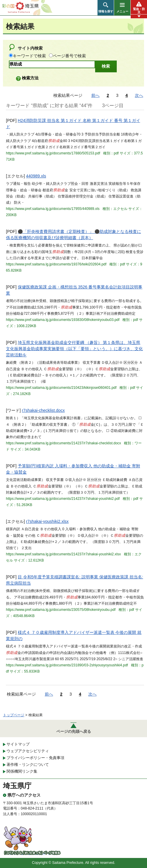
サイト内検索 (30, 48)
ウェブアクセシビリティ (28, 751)
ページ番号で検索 (69, 56)
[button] (106, 8)
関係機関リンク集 (22, 771)
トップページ (14, 715)
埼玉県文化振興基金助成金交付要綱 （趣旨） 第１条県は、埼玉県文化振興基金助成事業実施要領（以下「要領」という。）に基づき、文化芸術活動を (74, 349)
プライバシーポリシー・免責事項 (35, 758)
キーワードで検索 (29, 56)
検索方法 (30, 78)
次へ (139, 95)
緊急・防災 (139, 11)
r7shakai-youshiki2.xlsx (47, 521)
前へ (95, 95)
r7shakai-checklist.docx (43, 410)
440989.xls (36, 176)
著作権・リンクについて (28, 765)
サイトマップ (18, 744)
